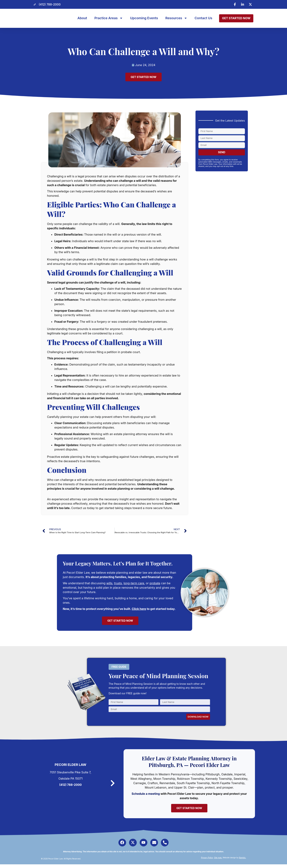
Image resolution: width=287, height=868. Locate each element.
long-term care (134, 584)
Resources (176, 18)
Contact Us (203, 18)
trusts (118, 584)
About (82, 18)
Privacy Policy (207, 861)
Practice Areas (109, 18)
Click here (139, 610)
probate (155, 584)
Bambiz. (243, 861)
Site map (218, 861)
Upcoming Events (144, 18)
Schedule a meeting (148, 795)
